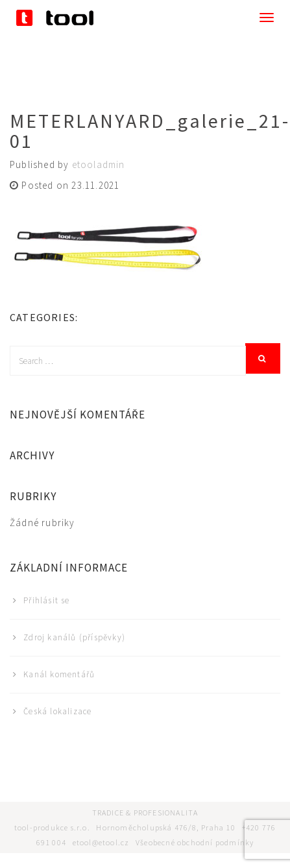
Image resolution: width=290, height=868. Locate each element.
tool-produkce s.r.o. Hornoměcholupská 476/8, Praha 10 (128, 827)
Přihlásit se (46, 600)
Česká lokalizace (57, 711)
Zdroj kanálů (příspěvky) (74, 637)
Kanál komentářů (59, 674)
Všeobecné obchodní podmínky (195, 842)
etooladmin (99, 164)
